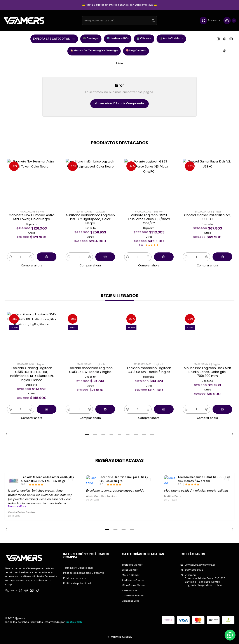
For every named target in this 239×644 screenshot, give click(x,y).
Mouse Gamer (131, 575)
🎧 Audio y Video (171, 39)
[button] (87, 434)
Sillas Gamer (130, 570)
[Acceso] (210, 21)
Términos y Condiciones (78, 568)
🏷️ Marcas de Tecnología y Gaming (94, 51)
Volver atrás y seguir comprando (119, 103)
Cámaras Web (131, 601)
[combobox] (119, 21)
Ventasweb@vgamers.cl (198, 565)
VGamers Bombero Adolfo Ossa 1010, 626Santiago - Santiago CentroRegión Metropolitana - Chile (203, 580)
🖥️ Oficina (144, 39)
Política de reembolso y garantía (84, 573)
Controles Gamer (133, 596)
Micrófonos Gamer (134, 585)
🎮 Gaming (91, 39)
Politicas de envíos (75, 578)
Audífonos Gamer (133, 580)
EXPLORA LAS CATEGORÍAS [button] (54, 39)
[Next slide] (231, 434)
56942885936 (192, 570)
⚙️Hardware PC (118, 39)
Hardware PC (130, 590)
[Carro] (230, 21)
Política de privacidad (77, 583)
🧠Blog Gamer (136, 51)
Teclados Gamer (132, 565)
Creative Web (74, 622)
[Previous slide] (8, 434)
